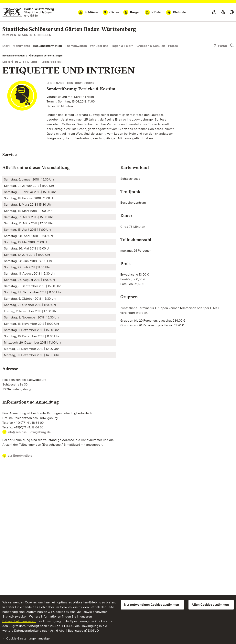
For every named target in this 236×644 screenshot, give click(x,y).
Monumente (21, 46)
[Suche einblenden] (232, 45)
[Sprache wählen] (232, 12)
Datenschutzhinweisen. (19, 621)
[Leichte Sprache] (214, 12)
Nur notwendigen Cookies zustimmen (152, 605)
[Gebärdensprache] (223, 12)
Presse (173, 46)
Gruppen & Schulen (151, 46)
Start (6, 46)
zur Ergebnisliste (17, 456)
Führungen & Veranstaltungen (46, 56)
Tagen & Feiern (122, 46)
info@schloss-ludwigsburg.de (29, 432)
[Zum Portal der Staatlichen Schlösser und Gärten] (28, 12)
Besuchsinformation (48, 46)
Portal (220, 46)
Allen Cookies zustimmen (210, 605)
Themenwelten (76, 46)
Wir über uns (99, 46)
